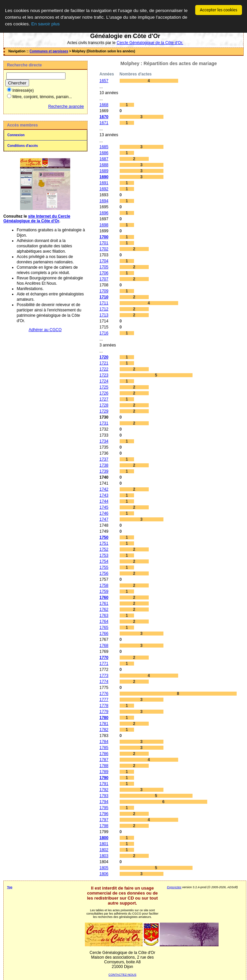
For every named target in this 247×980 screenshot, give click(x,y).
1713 (104, 315)
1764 (104, 622)
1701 (104, 243)
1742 (104, 489)
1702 (104, 249)
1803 (104, 856)
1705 (104, 267)
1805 (104, 868)
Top (10, 887)
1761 (104, 603)
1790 (104, 778)
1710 (104, 297)
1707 (104, 279)
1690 (104, 177)
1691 (104, 183)
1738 (104, 465)
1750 (104, 537)
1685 (104, 147)
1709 (104, 291)
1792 (104, 790)
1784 (104, 742)
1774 (104, 682)
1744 (104, 501)
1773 (104, 676)
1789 (104, 772)
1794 (104, 802)
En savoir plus (46, 24)
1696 (104, 213)
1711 (104, 303)
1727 (104, 399)
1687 (104, 159)
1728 (104, 405)
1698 (104, 225)
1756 (104, 573)
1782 (104, 730)
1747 (104, 519)
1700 (104, 237)
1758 (104, 585)
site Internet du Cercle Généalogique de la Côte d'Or (37, 219)
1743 (104, 495)
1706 (104, 273)
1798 (104, 826)
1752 (104, 549)
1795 (104, 808)
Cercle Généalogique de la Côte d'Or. (150, 43)
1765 (104, 628)
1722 (104, 369)
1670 (104, 117)
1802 (104, 850)
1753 (104, 555)
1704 (104, 261)
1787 (104, 760)
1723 (104, 375)
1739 (104, 471)
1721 (104, 363)
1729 (104, 411)
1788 (104, 766)
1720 (104, 357)
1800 (104, 838)
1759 (104, 591)
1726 (104, 393)
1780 (104, 718)
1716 (104, 333)
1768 (104, 646)
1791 (104, 784)
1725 (104, 387)
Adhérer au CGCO (45, 330)
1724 (104, 381)
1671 (104, 123)
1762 (104, 609)
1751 (104, 543)
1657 (104, 81)
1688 (104, 165)
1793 (104, 796)
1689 (104, 171)
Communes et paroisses (49, 51)
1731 (104, 423)
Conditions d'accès (23, 146)
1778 (104, 706)
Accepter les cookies (219, 10)
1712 (104, 309)
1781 (104, 724)
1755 (104, 567)
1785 (104, 748)
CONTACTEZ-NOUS (122, 975)
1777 (104, 700)
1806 (104, 874)
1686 (104, 153)
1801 (104, 844)
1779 (104, 712)
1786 (104, 754)
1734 (104, 441)
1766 (104, 634)
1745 (104, 507)
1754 (104, 561)
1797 (104, 820)
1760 (104, 597)
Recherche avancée (66, 106)
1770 (104, 658)
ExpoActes (174, 887)
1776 (104, 694)
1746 (104, 513)
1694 (104, 201)
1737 (104, 459)
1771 (104, 664)
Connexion (16, 135)
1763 (104, 616)
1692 (104, 189)
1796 (104, 814)
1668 (104, 105)
